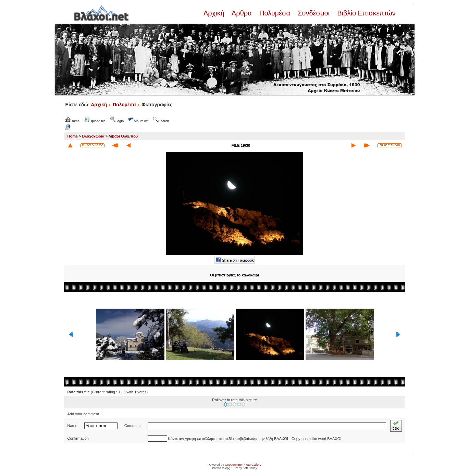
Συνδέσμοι (314, 13)
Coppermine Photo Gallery (243, 465)
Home (73, 136)
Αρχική (215, 13)
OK (396, 426)
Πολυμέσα (275, 13)
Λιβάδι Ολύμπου (123, 136)
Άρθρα (242, 13)
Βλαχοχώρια (93, 136)
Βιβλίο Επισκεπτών (366, 13)
